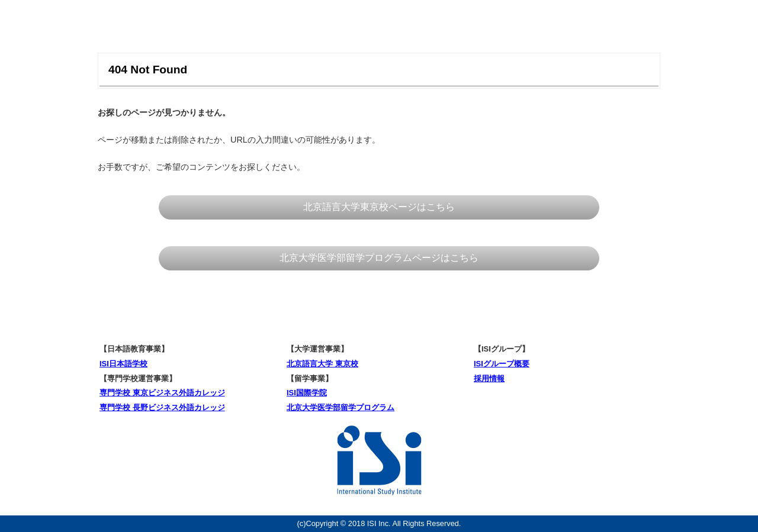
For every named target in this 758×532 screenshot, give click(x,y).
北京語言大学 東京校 (322, 364)
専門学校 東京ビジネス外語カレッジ (162, 393)
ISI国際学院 (307, 393)
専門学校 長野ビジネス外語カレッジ (162, 407)
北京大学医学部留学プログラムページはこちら (379, 258)
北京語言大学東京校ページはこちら (379, 207)
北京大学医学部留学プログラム (341, 407)
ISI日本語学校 (123, 364)
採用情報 (489, 378)
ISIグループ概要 (502, 364)
